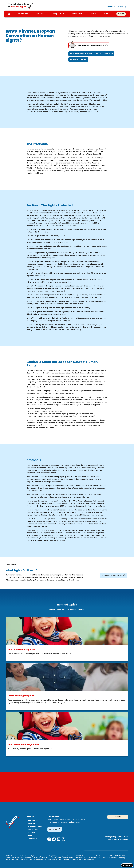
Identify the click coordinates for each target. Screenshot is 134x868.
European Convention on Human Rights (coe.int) (79, 154)
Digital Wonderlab (121, 840)
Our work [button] (39, 14)
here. (40, 173)
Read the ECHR (78, 59)
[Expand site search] (120, 7)
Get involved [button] (77, 14)
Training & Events (35, 826)
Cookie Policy (123, 837)
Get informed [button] (23, 14)
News (30, 836)
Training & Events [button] (57, 14)
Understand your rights (113, 575)
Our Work (32, 823)
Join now (53, 829)
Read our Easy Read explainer (89, 45)
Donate (121, 14)
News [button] (106, 14)
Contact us (111, 7)
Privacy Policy (111, 837)
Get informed (33, 820)
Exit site (128, 865)
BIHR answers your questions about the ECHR (91, 54)
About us (93, 14)
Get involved (33, 829)
